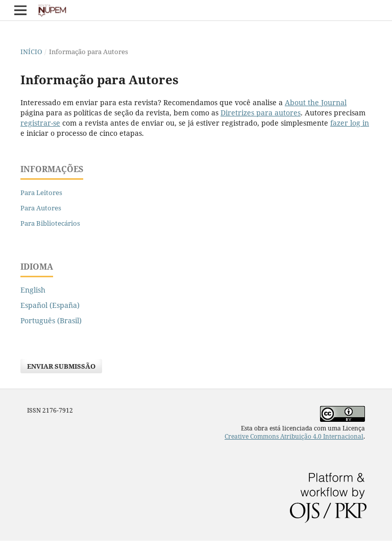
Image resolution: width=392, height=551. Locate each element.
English (33, 290)
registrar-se (40, 123)
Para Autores (41, 208)
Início (31, 52)
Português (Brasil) (51, 320)
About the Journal (316, 102)
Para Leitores (41, 193)
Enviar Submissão (61, 366)
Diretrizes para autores (261, 113)
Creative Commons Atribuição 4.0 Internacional (294, 436)
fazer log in (350, 123)
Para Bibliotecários (50, 223)
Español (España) (50, 305)
